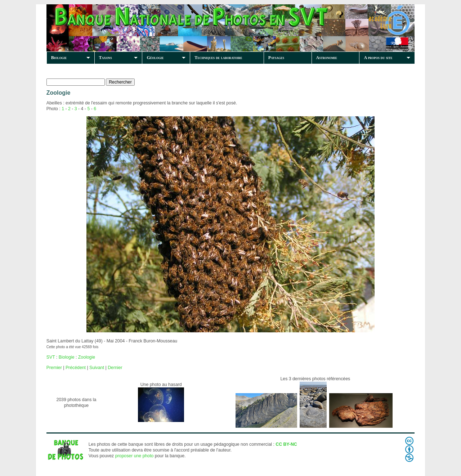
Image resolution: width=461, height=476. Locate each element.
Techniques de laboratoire (218, 58)
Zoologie (87, 357)
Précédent (76, 368)
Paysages (276, 58)
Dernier (115, 368)
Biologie (59, 58)
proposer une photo (135, 456)
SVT (51, 357)
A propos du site (378, 58)
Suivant (97, 368)
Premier (54, 368)
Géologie (155, 58)
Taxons (106, 58)
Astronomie (327, 58)
